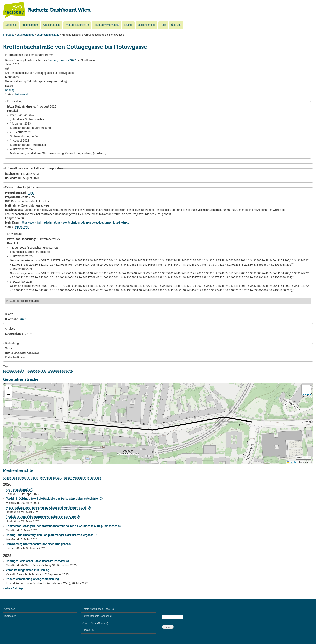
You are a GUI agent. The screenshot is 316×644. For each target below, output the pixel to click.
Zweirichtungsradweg (61, 371)
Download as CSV (51, 478)
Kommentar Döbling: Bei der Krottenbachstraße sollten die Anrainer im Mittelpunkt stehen (62, 526)
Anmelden (10, 609)
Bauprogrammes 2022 (62, 60)
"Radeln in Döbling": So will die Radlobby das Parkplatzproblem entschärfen (53, 499)
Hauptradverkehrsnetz (106, 25)
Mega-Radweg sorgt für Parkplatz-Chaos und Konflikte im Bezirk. (47, 508)
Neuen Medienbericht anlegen (83, 478)
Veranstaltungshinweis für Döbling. (28, 570)
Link (31, 193)
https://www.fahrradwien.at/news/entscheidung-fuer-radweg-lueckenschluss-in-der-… (75, 222)
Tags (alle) (88, 630)
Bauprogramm (30, 25)
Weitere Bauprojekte (77, 25)
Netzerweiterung (36, 371)
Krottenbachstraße (13, 371)
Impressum (10, 616)
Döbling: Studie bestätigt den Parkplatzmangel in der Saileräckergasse (50, 535)
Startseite (11, 25)
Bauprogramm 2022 (48, 35)
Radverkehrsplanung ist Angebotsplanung (32, 579)
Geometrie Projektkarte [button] (24, 301)
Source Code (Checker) (95, 623)
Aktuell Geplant (52, 25)
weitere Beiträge (13, 588)
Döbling (10, 90)
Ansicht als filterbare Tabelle (21, 478)
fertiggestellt (22, 94)
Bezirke (128, 25)
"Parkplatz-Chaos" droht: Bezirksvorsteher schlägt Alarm (41, 517)
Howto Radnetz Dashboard (97, 616)
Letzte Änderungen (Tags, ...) (98, 609)
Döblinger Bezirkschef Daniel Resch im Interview (36, 561)
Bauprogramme (25, 35)
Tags (163, 25)
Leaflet (292, 462)
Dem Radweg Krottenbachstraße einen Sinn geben (37, 544)
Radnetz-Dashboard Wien (59, 10)
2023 (23, 319)
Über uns (176, 25)
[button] (9, 389)
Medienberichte (146, 25)
